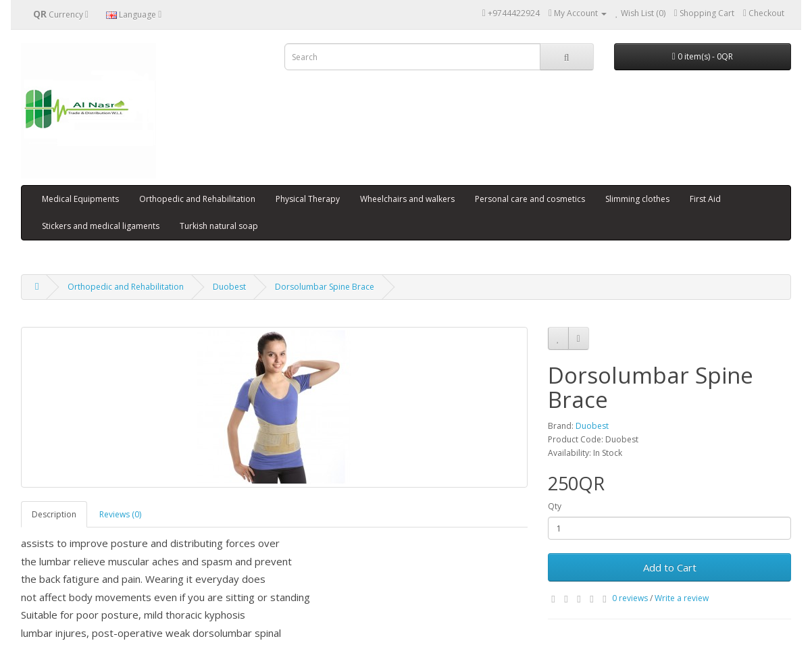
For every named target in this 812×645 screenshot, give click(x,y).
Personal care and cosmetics (530, 199)
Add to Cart (670, 567)
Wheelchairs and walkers (407, 199)
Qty (555, 506)
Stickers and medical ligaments (101, 226)
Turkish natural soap (219, 226)
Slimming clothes (637, 199)
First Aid (705, 199)
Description (54, 514)
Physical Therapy (308, 199)
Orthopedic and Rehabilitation (197, 199)
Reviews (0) (120, 514)
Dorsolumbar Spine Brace (325, 287)
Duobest (229, 287)
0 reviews (630, 598)
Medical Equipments (80, 199)
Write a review (682, 598)
